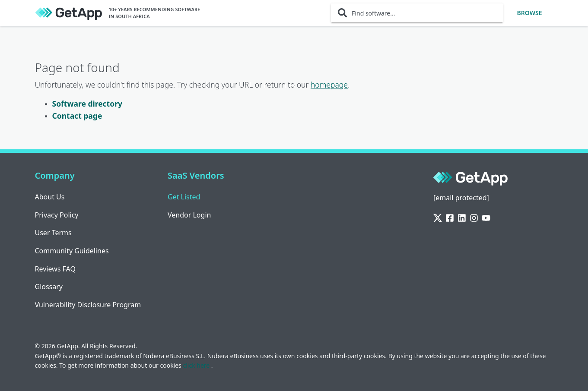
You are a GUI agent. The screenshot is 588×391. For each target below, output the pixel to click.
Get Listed (184, 197)
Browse (530, 13)
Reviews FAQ (55, 269)
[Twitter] (438, 218)
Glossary (49, 287)
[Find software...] (417, 13)
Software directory (87, 104)
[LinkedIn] (462, 218)
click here (197, 365)
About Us (50, 197)
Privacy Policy (57, 215)
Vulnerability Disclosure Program (88, 305)
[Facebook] (450, 218)
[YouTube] (486, 218)
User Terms (53, 233)
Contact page (77, 116)
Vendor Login (189, 215)
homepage (329, 85)
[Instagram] (474, 218)
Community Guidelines (72, 251)
